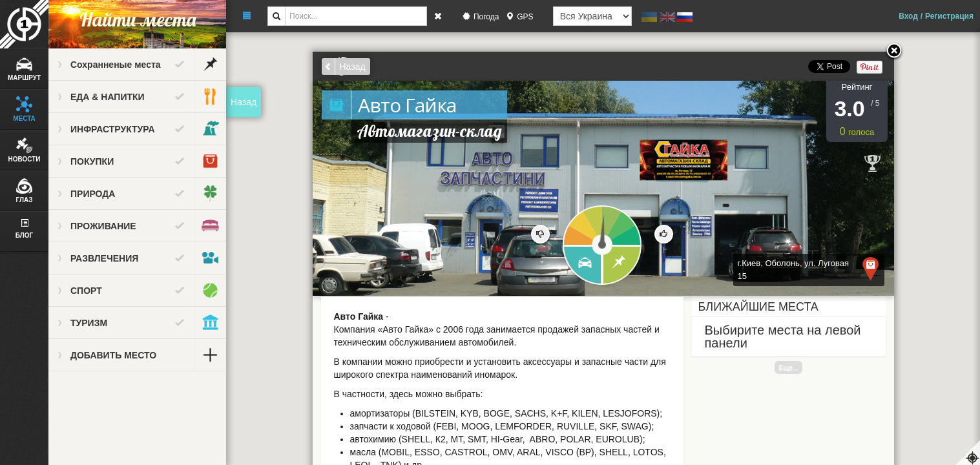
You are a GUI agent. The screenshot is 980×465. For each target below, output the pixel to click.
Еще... (788, 367)
